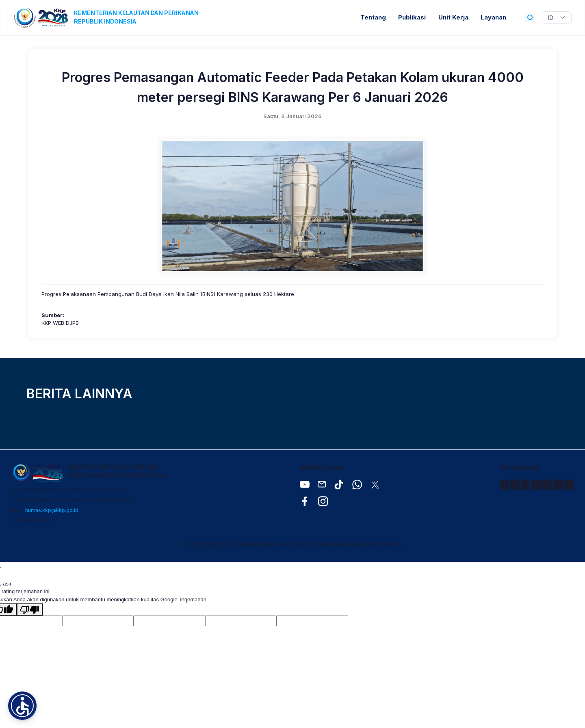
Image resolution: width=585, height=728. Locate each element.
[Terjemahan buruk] (30, 609)
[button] (22, 706)
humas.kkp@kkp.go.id (52, 510)
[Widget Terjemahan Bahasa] (557, 17)
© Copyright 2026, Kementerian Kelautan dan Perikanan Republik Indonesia (293, 544)
